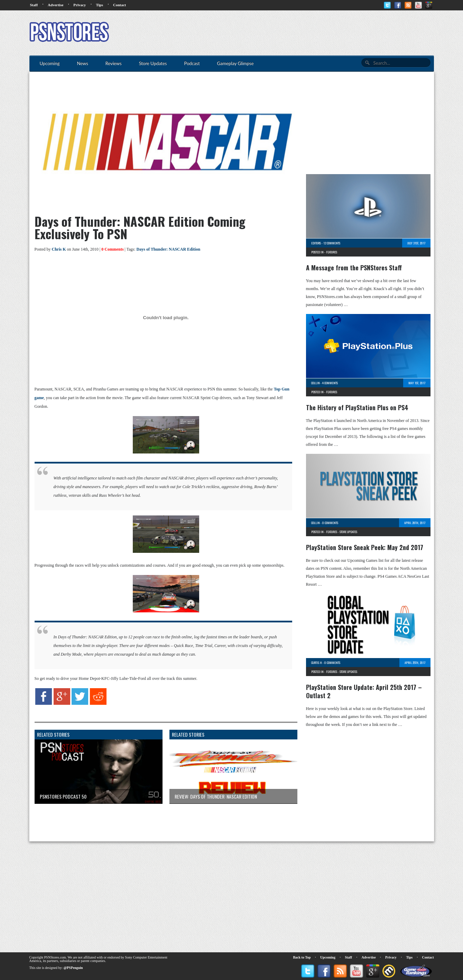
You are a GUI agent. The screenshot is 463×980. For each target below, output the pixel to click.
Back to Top (302, 957)
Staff (34, 5)
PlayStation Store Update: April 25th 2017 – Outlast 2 (364, 691)
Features (332, 252)
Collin (316, 383)
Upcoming (328, 957)
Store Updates (348, 532)
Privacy (80, 5)
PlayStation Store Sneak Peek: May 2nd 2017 (365, 547)
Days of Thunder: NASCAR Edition (168, 249)
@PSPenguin (73, 968)
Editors (316, 243)
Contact (119, 5)
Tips (99, 5)
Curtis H (317, 663)
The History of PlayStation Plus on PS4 (357, 407)
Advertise (55, 5)
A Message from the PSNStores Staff (354, 268)
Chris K (59, 249)
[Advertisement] (308, 33)
